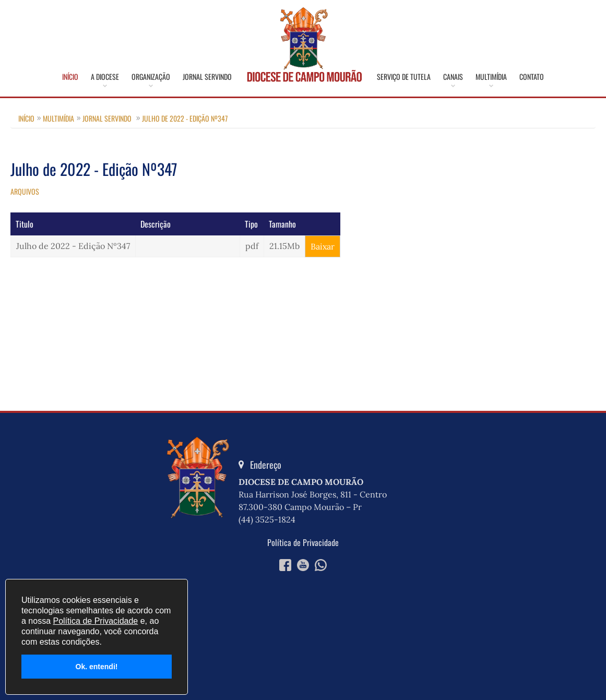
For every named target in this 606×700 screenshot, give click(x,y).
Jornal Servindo (207, 77)
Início (70, 77)
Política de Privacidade (303, 542)
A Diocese (105, 77)
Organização (151, 77)
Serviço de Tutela (404, 77)
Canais (453, 77)
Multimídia (491, 77)
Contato (532, 77)
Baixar (323, 246)
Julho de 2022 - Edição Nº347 (185, 118)
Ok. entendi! (97, 667)
